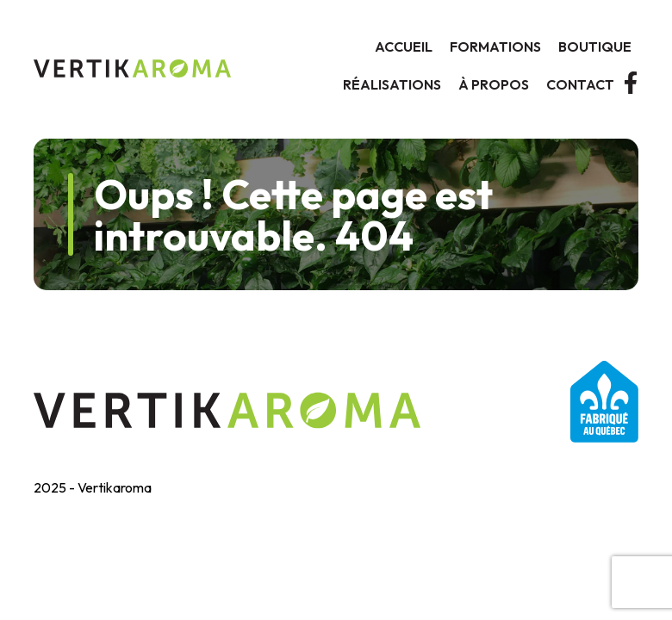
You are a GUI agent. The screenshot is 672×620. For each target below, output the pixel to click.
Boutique (595, 46)
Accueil (404, 46)
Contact (580, 84)
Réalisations (392, 84)
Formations (495, 46)
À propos (494, 84)
